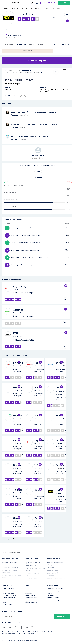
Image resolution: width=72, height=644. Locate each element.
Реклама (50, 593)
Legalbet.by (20, 287)
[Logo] (9, 18)
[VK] (10, 627)
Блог (5, 602)
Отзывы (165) (21, 45)
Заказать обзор (53, 591)
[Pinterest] (15, 627)
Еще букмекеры (27, 51)
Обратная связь (31, 602)
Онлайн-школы (30, 566)
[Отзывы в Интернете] (8, 3)
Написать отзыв (9, 589)
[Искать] (28, 3)
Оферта (24, 634)
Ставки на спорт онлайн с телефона (25, 243)
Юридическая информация (10, 632)
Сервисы (28, 593)
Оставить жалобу (10, 591)
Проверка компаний (11, 596)
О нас (27, 589)
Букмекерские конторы (22, 8)
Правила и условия (47, 632)
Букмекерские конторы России (23, 228)
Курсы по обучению (32, 563)
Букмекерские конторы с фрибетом (25, 250)
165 (55, 18)
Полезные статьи (10, 600)
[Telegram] (4, 627)
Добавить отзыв (49, 3)
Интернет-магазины (10, 568)
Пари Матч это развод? (37, 8)
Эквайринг (51, 568)
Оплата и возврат (54, 600)
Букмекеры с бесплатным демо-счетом (26, 265)
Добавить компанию (55, 589)
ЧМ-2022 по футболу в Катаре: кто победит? (30, 137)
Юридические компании (57, 578)
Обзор (32, 45)
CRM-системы (53, 571)
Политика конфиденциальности (30, 632)
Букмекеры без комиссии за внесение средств (29, 258)
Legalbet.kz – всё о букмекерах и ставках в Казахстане (34, 112)
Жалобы (41, 45)
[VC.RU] (32, 627)
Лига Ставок (60, 389)
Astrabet (18, 310)
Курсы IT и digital (33, 573)
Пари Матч (26, 71)
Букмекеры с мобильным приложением (26, 235)
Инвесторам (30, 596)
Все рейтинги (38, 273)
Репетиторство (33, 579)
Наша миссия (30, 591)
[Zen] (21, 627)
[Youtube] (27, 627)
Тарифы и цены (53, 598)
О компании (8, 45)
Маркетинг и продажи (35, 576)
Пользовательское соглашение (11, 634)
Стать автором (9, 593)
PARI (16, 333)
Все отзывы (7, 605)
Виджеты (51, 596)
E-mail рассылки (9, 598)
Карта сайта (32, 634)
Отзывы (16, 290)
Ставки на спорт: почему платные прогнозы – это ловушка (35, 124)
